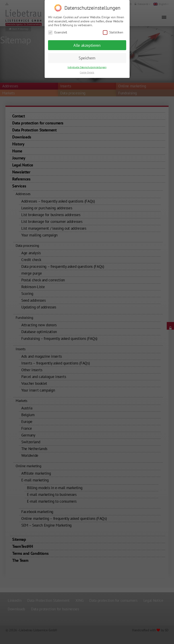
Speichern (87, 51)
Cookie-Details (87, 66)
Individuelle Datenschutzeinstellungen (87, 61)
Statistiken (113, 26)
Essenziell (58, 26)
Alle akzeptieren (87, 38)
